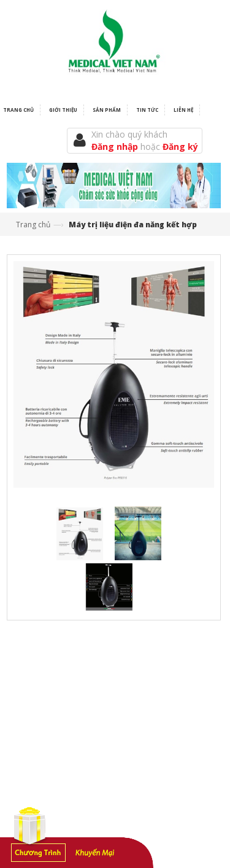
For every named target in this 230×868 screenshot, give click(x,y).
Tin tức (147, 110)
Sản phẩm (107, 110)
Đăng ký (180, 147)
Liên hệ (183, 110)
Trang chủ (33, 225)
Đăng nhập (116, 147)
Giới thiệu (63, 110)
